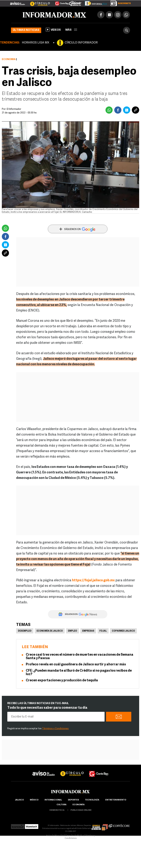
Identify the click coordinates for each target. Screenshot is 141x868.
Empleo (73, 631)
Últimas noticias (26, 30)
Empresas (88, 631)
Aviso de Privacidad (55, 836)
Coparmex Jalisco (123, 631)
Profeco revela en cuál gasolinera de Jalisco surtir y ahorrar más (76, 665)
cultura (62, 805)
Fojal (103, 631)
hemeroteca (57, 810)
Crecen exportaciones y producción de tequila (62, 681)
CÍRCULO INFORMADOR (81, 43)
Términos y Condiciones (55, 729)
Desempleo (25, 631)
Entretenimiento (116, 800)
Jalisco (19, 800)
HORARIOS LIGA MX (36, 43)
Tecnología (92, 800)
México (34, 800)
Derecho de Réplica (75, 836)
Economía (9, 59)
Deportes (73, 800)
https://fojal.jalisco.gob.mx (93, 580)
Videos (53, 30)
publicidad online (81, 810)
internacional (53, 800)
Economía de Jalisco (50, 631)
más (71, 30)
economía (79, 805)
